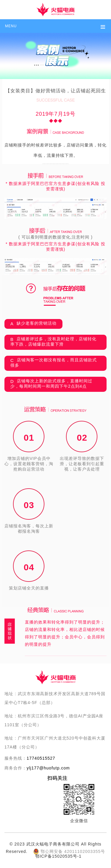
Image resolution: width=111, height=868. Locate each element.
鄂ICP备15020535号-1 (58, 856)
